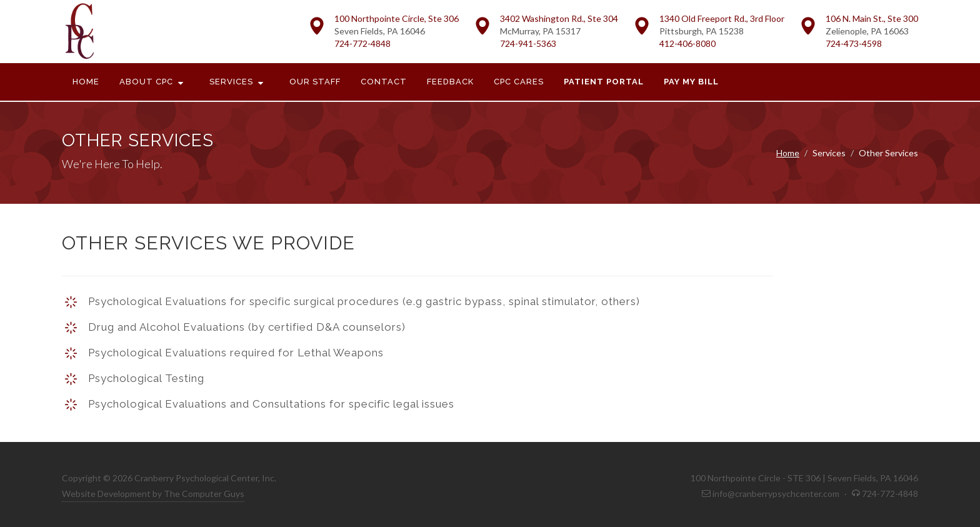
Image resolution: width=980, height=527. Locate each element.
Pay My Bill (691, 82)
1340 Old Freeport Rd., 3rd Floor (722, 18)
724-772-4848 (362, 43)
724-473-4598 (854, 43)
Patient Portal (604, 82)
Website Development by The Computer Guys (153, 494)
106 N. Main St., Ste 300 (872, 18)
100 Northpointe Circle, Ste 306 (397, 18)
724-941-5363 (528, 43)
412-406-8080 (687, 43)
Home (788, 153)
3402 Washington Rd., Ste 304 (559, 18)
